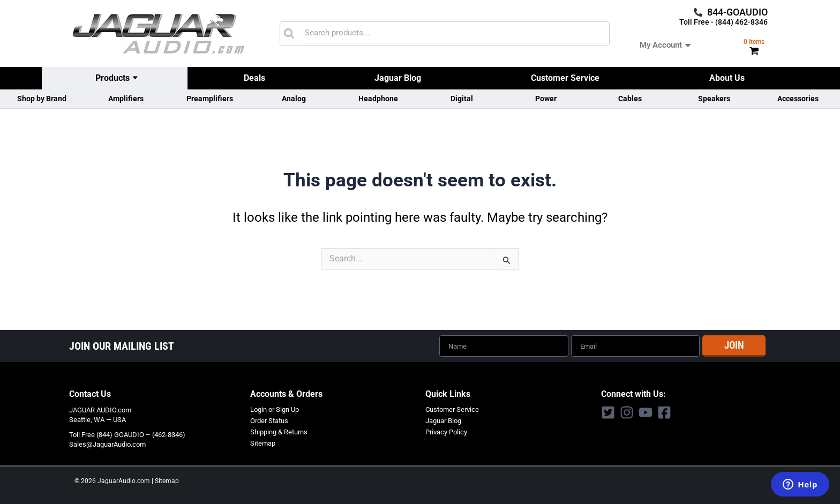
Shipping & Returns (279, 431)
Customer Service (565, 78)
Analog (294, 99)
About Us (727, 78)
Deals (254, 78)
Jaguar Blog (398, 78)
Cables (630, 99)
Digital (462, 99)
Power (546, 99)
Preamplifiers (210, 99)
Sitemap (263, 442)
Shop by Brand (42, 99)
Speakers (714, 99)
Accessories (798, 99)
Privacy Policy (446, 431)
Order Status (269, 420)
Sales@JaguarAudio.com (107, 444)
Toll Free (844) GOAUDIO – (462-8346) (127, 434)
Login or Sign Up (275, 409)
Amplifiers (126, 99)
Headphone (378, 99)
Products (112, 78)
